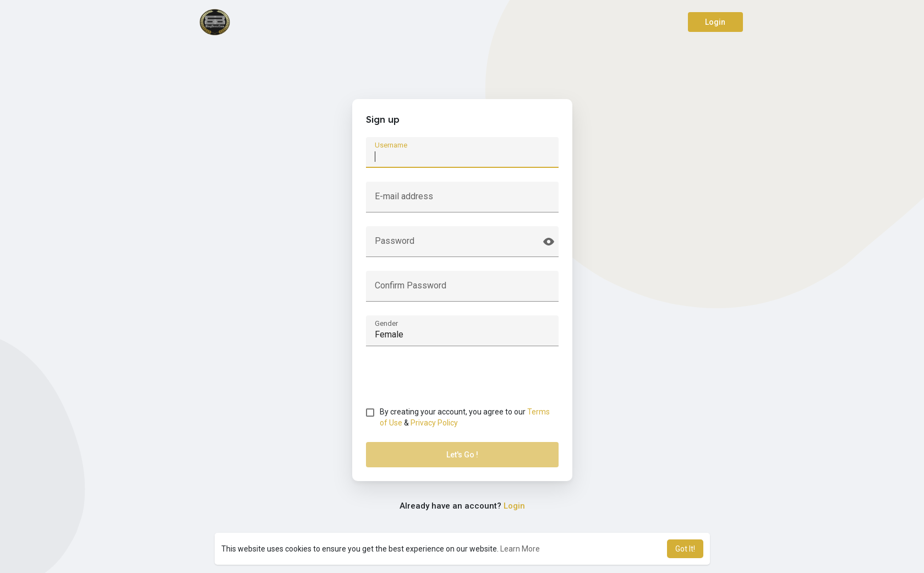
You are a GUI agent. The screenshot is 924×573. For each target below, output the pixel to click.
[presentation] (450, 381)
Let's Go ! (462, 455)
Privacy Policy (434, 423)
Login (715, 22)
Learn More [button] (520, 549)
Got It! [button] (685, 549)
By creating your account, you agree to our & (465, 417)
